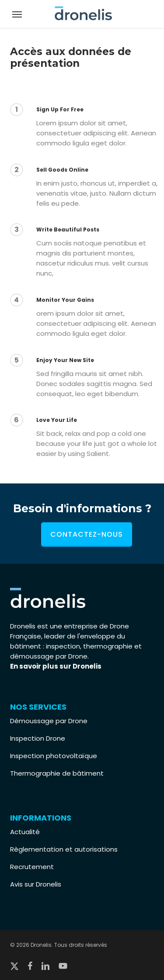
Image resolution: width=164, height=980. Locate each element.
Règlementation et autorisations (64, 849)
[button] (17, 14)
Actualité (25, 832)
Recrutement (32, 867)
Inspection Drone (38, 738)
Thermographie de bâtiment (57, 773)
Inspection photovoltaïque (54, 756)
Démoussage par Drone (49, 721)
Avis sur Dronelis (36, 884)
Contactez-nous (87, 534)
